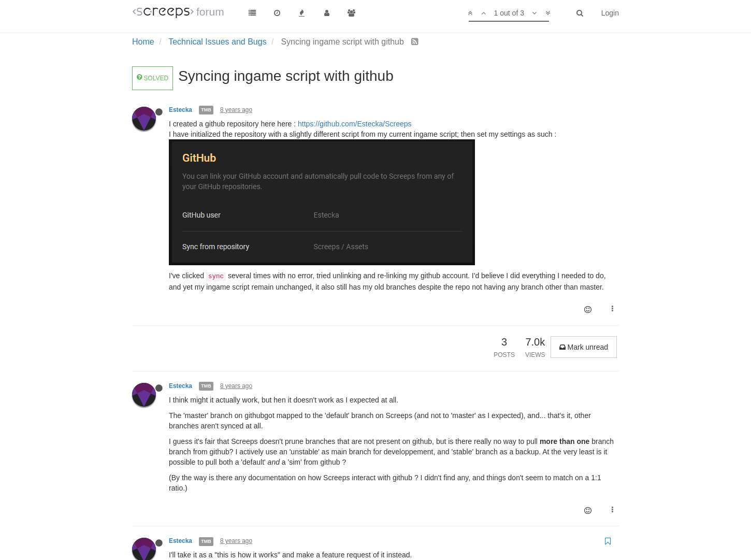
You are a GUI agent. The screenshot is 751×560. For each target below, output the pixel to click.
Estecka (180, 110)
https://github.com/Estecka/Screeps (355, 124)
